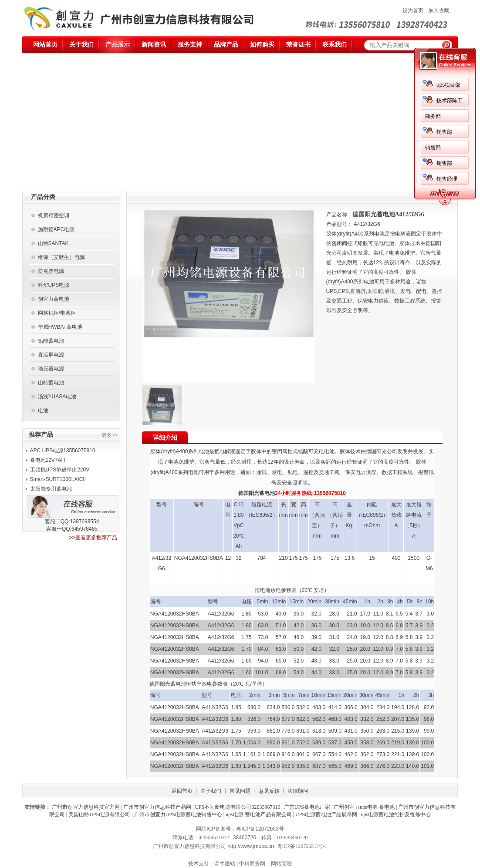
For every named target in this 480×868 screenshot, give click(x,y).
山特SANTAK (53, 243)
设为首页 (413, 10)
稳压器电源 (51, 369)
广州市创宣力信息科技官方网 (86, 807)
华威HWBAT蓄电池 (60, 327)
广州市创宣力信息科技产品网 (157, 807)
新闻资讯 (154, 45)
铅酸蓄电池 (51, 341)
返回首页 (182, 791)
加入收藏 (439, 10)
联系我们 (335, 45)
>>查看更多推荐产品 (93, 538)
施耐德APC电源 (56, 229)
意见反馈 (269, 791)
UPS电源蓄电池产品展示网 (326, 814)
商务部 (433, 116)
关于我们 (81, 45)
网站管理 (281, 864)
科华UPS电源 (54, 285)
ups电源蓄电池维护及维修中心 (396, 814)
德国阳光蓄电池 (257, 493)
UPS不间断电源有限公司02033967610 (237, 807)
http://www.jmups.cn (251, 846)
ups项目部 (448, 85)
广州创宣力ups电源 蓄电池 (364, 807)
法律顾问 (298, 791)
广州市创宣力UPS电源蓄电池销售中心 (178, 814)
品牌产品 (226, 45)
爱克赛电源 (51, 271)
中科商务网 (252, 864)
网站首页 (45, 45)
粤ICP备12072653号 (260, 829)
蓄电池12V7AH (48, 460)
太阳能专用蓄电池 (51, 489)
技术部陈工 (450, 101)
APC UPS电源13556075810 (63, 451)
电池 (43, 410)
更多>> (110, 435)
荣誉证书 (298, 45)
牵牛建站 (225, 864)
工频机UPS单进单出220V (60, 470)
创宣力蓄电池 (54, 299)
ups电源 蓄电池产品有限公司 (259, 814)
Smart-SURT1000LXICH (59, 479)
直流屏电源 (51, 355)
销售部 (444, 132)
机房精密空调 (54, 215)
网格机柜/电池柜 (57, 313)
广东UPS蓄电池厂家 (307, 807)
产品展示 (118, 45)
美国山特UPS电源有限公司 (99, 814)
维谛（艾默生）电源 (61, 257)
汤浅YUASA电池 (57, 397)
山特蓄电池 (51, 383)
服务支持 (190, 45)
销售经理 (447, 179)
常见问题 (240, 791)
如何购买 (262, 45)
